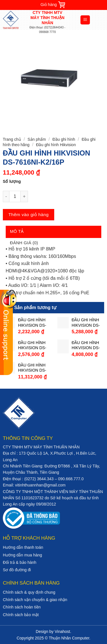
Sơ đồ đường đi (17, 570)
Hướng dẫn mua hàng (22, 555)
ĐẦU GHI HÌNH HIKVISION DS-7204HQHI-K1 (32, 345)
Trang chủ (12, 139)
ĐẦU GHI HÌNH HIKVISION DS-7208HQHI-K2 (86, 345)
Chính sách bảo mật (21, 615)
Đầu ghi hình (64, 139)
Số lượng (12, 181)
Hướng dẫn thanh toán (23, 547)
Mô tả (17, 231)
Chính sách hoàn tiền (22, 607)
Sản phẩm (37, 139)
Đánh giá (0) (24, 243)
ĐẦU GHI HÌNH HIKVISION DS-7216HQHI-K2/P (32, 368)
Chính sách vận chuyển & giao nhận (35, 600)
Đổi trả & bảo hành (20, 562)
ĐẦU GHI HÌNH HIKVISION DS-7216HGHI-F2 (86, 323)
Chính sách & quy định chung (29, 592)
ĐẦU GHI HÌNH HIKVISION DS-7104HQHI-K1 (32, 323)
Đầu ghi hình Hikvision (56, 145)
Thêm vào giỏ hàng (28, 215)
